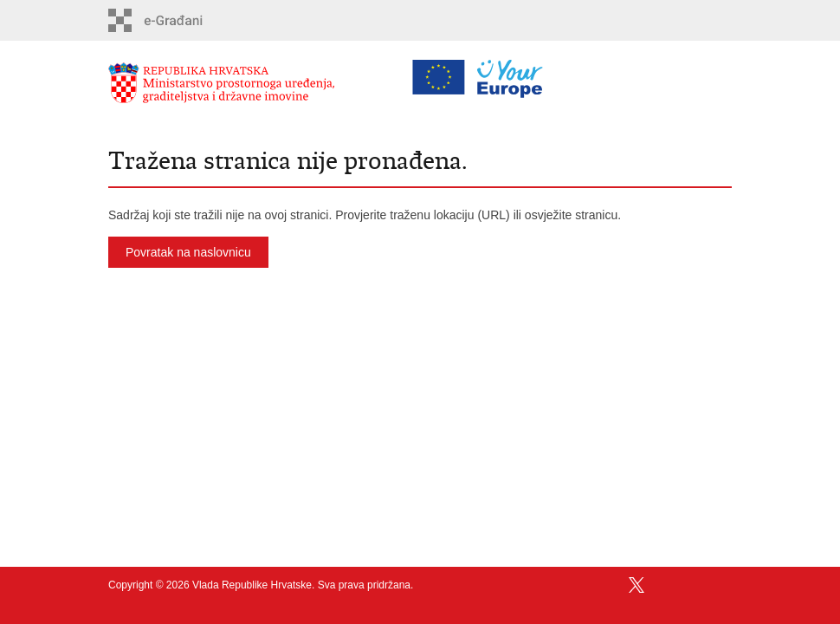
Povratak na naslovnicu (188, 252)
